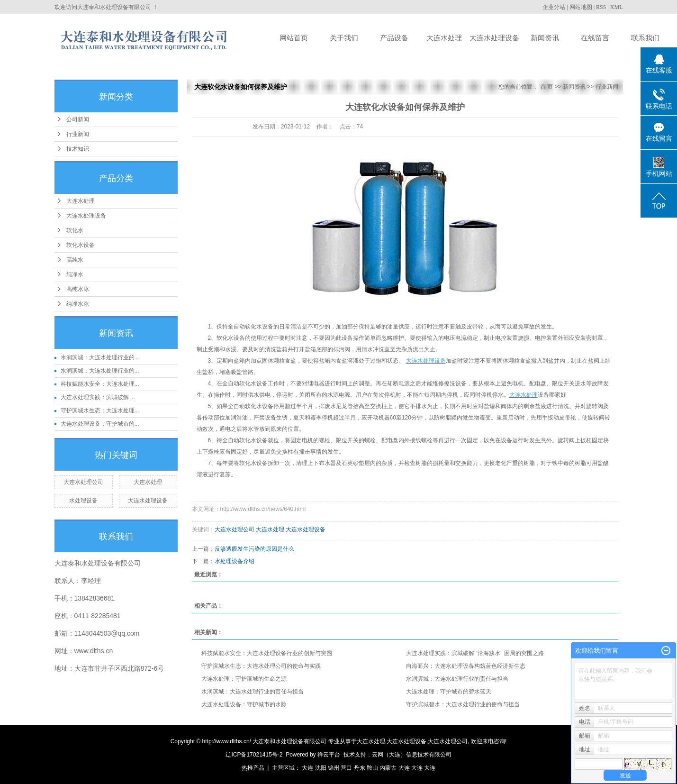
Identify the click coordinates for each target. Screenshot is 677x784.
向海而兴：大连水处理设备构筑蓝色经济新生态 (466, 666)
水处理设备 (83, 501)
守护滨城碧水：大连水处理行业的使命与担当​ (463, 704)
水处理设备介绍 (235, 561)
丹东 (360, 768)
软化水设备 (81, 245)
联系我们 (645, 38)
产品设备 (394, 38)
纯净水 (75, 274)
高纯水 (75, 260)
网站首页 (294, 38)
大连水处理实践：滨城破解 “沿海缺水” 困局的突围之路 (475, 653)
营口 (346, 768)
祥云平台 (329, 755)
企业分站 (554, 7)
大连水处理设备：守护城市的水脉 (244, 704)
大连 (307, 768)
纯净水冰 (78, 304)
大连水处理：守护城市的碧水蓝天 (449, 692)
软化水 (75, 230)
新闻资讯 (545, 38)
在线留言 (595, 38)
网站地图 (581, 7)
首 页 (546, 87)
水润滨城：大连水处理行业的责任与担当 (457, 679)
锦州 (334, 768)
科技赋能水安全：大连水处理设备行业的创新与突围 (267, 653)
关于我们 (344, 38)
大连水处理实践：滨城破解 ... (98, 397)
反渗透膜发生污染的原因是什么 (254, 549)
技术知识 (78, 149)
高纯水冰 (78, 289)
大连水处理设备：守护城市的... (100, 424)
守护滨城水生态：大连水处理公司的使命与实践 (261, 666)
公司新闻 (78, 119)
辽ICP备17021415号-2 (254, 755)
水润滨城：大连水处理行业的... (100, 357)
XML (617, 7)
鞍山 (372, 768)
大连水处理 (444, 38)
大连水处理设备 (494, 38)
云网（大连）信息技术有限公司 (412, 755)
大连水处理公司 (83, 482)
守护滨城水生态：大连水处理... (100, 410)
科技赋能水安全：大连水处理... (100, 384)
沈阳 (321, 768)
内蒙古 (388, 768)
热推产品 (253, 768)
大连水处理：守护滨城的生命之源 (244, 679)
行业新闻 (78, 134)
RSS (601, 7)
